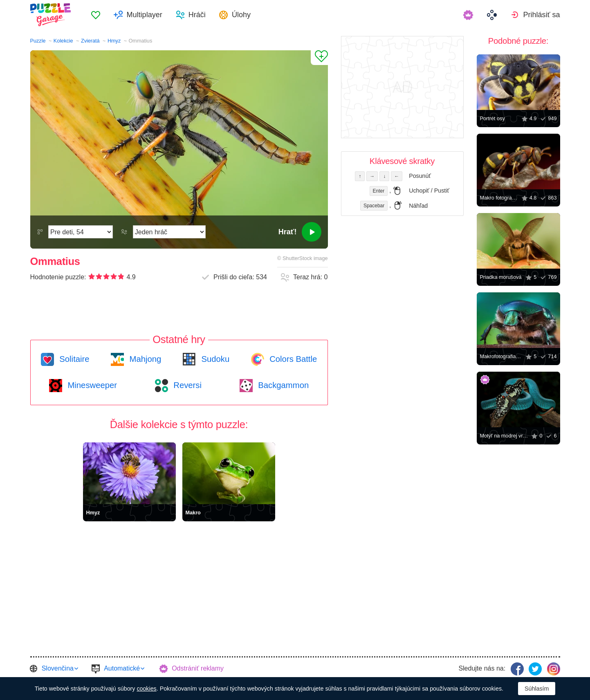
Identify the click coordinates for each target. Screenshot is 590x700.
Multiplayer (145, 15)
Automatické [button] (122, 668)
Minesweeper (91, 385)
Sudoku (214, 359)
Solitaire (73, 359)
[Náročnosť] (81, 232)
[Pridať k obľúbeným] (319, 58)
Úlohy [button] (241, 15)
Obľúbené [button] (96, 15)
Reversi (186, 385)
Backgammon (283, 385)
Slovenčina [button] (58, 668)
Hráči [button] (197, 15)
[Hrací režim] (169, 232)
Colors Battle (292, 359)
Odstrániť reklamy (198, 668)
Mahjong (144, 359)
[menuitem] (96, 15)
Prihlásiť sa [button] (541, 15)
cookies (146, 689)
